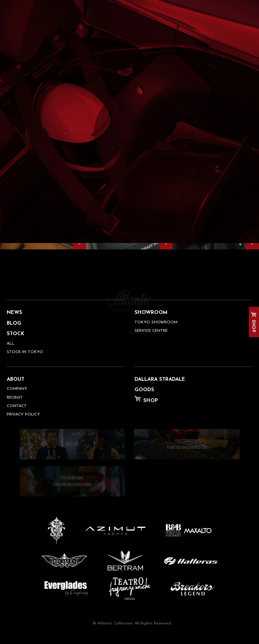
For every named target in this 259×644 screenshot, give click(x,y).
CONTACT (17, 406)
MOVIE (72, 444)
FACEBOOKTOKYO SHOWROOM (187, 444)
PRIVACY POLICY (23, 414)
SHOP (253, 326)
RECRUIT (15, 398)
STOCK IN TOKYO (25, 352)
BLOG (14, 324)
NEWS (15, 313)
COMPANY (17, 389)
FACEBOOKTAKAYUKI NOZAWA (72, 481)
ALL (10, 344)
